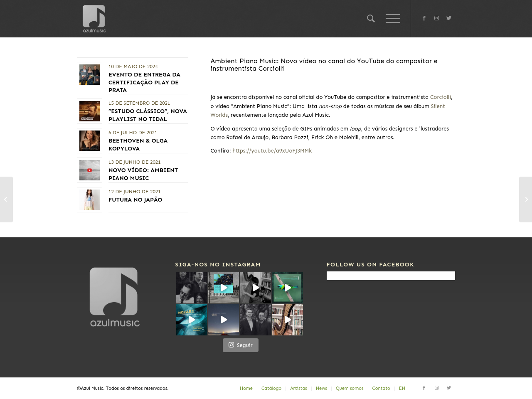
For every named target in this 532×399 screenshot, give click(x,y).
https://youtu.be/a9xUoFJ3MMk (272, 151)
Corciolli (441, 97)
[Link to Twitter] (449, 18)
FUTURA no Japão (135, 200)
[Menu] (390, 19)
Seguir (241, 345)
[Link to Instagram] (436, 18)
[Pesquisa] (371, 19)
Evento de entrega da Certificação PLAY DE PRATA (144, 82)
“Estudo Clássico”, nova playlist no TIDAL (148, 115)
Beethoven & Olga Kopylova (138, 144)
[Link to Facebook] (424, 18)
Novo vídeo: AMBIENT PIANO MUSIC (143, 174)
